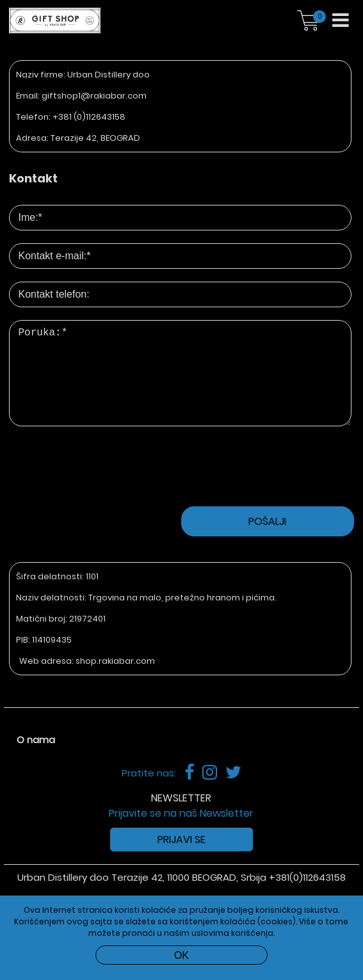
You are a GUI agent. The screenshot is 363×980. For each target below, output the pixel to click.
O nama (36, 760)
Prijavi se (181, 860)
